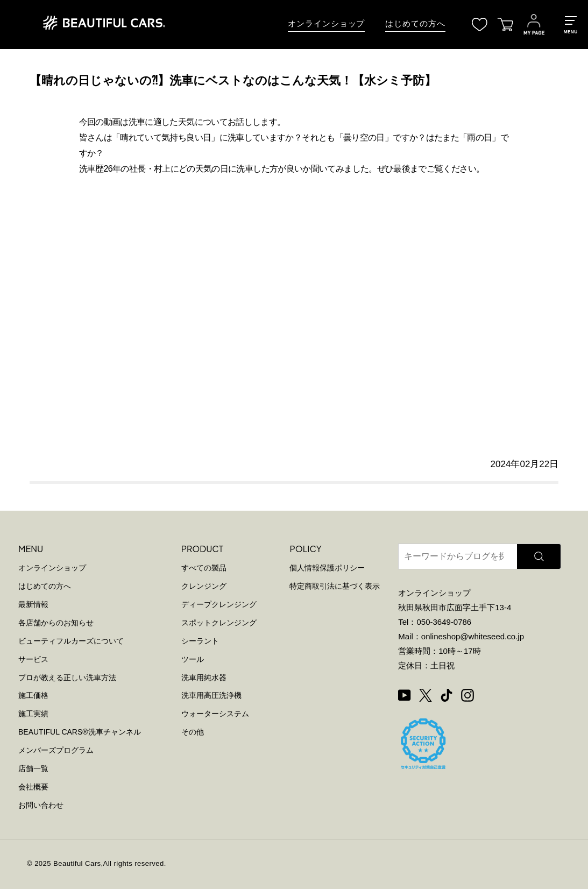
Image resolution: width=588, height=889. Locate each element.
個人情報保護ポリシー (327, 568)
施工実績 (33, 714)
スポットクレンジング (219, 623)
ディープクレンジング (219, 604)
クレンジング (204, 586)
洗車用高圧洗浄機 (211, 695)
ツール (193, 659)
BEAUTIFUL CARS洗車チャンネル (80, 732)
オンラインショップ (326, 24)
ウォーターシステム (215, 714)
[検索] (539, 556)
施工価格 (33, 695)
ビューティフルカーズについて (71, 641)
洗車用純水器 (204, 678)
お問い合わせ (41, 805)
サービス (33, 659)
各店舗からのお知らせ (56, 623)
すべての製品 (204, 568)
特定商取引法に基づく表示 (335, 586)
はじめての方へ (415, 24)
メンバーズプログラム (56, 750)
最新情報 (33, 604)
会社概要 (33, 787)
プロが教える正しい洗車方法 (67, 678)
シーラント (200, 641)
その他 (193, 732)
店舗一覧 (33, 768)
